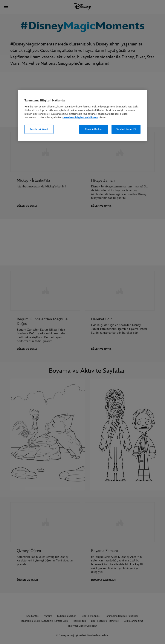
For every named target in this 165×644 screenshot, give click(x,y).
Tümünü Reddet (94, 129)
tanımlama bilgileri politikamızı (80, 118)
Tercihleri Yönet (39, 129)
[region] (82, 116)
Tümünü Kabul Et (126, 129)
